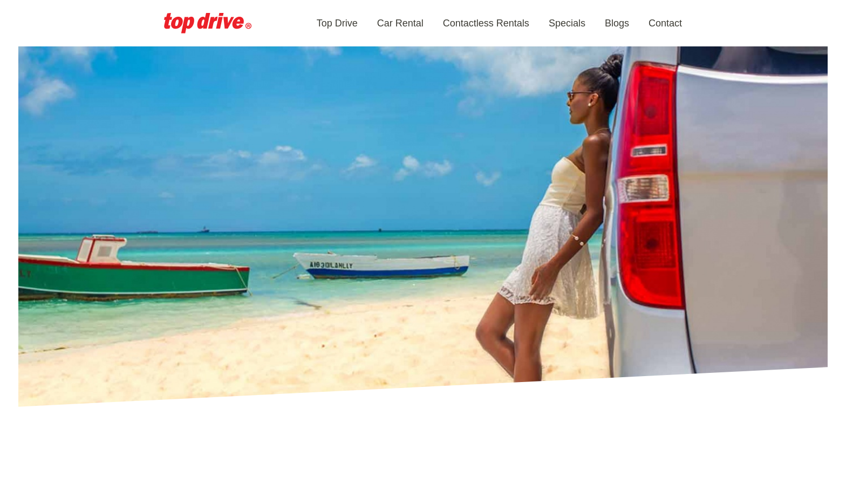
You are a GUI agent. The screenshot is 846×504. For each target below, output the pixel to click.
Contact (665, 23)
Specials (567, 23)
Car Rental (400, 23)
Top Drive (337, 23)
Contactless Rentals (486, 23)
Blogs (617, 23)
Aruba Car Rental (208, 23)
